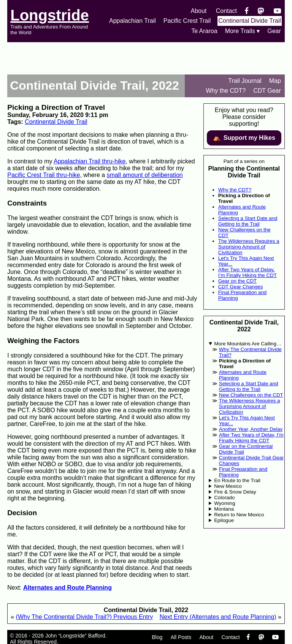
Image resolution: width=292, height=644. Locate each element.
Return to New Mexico (239, 515)
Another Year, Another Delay (251, 429)
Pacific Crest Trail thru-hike (44, 175)
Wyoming (225, 503)
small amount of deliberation (145, 175)
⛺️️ (244, 138)
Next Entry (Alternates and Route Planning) (218, 617)
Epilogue (224, 520)
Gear (274, 31)
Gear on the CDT (237, 281)
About (198, 11)
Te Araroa (204, 31)
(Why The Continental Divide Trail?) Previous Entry (85, 617)
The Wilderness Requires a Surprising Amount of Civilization (249, 247)
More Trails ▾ (243, 31)
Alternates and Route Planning (67, 588)
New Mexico (228, 486)
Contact (226, 11)
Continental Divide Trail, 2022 (94, 85)
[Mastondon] (261, 11)
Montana (224, 509)
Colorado (224, 498)
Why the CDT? (226, 91)
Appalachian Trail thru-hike (90, 161)
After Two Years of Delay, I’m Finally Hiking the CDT (248, 272)
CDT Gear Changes (241, 287)
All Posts (181, 637)
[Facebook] (247, 11)
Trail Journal (245, 81)
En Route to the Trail (237, 480)
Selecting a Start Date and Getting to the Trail (248, 221)
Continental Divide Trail (250, 21)
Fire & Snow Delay (235, 492)
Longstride (50, 15)
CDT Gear (267, 91)
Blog (157, 637)
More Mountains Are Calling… (248, 344)
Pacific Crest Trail (187, 21)
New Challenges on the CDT (251, 395)
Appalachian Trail (133, 21)
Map (275, 81)
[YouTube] (277, 11)
